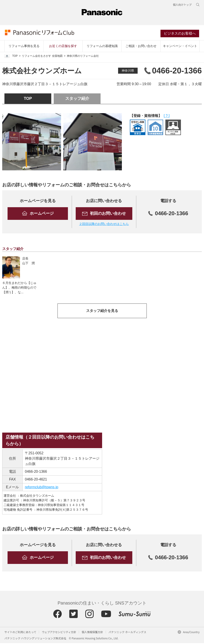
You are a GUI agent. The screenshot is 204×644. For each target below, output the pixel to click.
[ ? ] (167, 117)
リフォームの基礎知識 (102, 47)
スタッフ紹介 (77, 99)
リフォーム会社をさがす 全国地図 (42, 57)
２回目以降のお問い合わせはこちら (104, 225)
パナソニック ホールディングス (127, 633)
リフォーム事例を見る (24, 47)
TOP (11, 57)
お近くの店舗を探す (63, 47)
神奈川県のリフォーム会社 (83, 57)
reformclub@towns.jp (42, 488)
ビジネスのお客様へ (180, 34)
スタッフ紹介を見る (102, 312)
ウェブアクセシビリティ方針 (59, 633)
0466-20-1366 (36, 472)
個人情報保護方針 (92, 633)
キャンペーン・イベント (180, 47)
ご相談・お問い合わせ (141, 47)
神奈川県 (128, 71)
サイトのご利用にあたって (20, 633)
